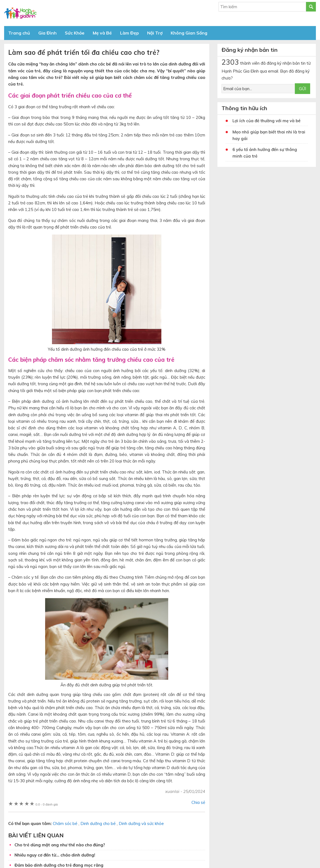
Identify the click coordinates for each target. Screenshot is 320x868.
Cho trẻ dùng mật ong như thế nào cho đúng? (60, 845)
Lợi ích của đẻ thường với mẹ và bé (267, 121)
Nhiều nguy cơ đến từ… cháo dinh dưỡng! (55, 855)
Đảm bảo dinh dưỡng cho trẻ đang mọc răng (59, 865)
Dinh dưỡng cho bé (98, 823)
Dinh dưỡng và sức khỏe (141, 823)
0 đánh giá (47, 804)
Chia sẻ (198, 802)
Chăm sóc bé (65, 823)
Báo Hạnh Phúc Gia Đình (53, 13)
